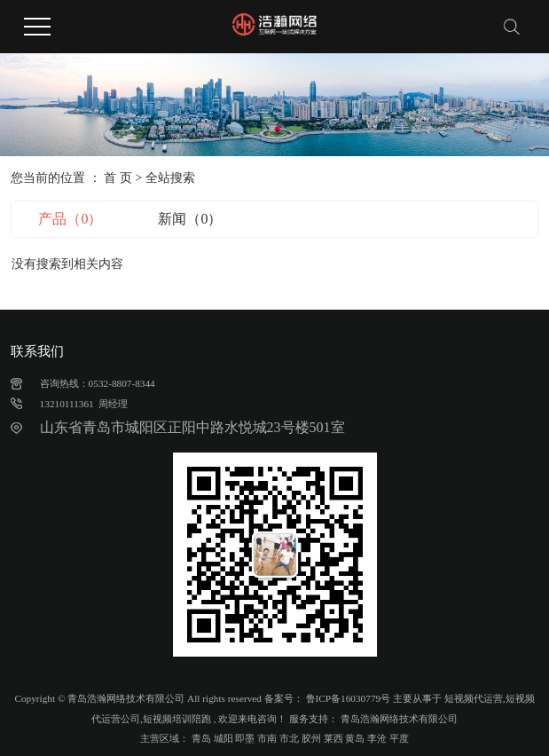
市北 (289, 738)
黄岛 (355, 738)
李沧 (377, 738)
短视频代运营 (474, 698)
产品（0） (70, 219)
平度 (399, 738)
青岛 (201, 738)
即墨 (245, 738)
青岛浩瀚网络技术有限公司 (398, 719)
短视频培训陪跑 (177, 719)
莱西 (333, 738)
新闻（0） (190, 219)
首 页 (118, 178)
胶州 (311, 738)
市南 (267, 738)
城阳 (224, 738)
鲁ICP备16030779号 (349, 698)
